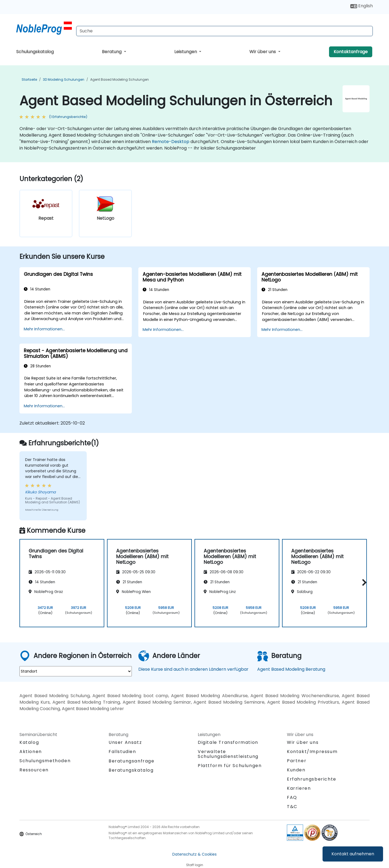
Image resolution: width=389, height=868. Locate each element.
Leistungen (186, 52)
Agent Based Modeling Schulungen (120, 79)
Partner (297, 761)
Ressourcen (34, 770)
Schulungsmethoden (45, 761)
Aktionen (31, 752)
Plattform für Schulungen (230, 766)
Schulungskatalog (35, 52)
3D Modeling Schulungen (64, 79)
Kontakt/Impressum (312, 752)
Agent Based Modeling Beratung (291, 669)
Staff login (195, 865)
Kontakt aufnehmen (353, 854)
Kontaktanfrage (351, 52)
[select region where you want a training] (76, 671)
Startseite (29, 79)
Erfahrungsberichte (312, 779)
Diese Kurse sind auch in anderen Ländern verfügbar (193, 669)
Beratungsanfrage (132, 761)
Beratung (112, 52)
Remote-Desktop (171, 142)
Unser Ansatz (125, 742)
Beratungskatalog (131, 770)
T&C (292, 807)
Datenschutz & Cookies (194, 854)
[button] (363, 582)
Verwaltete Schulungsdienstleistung (228, 754)
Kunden (296, 770)
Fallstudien (122, 752)
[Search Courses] (224, 31)
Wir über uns (263, 52)
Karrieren (299, 788)
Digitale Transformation (228, 742)
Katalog (29, 742)
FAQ (292, 797)
